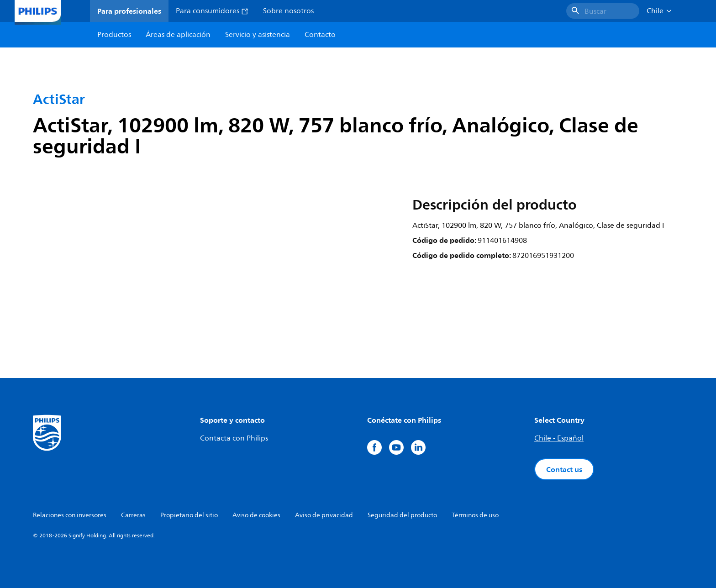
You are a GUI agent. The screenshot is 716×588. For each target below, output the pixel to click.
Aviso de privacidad (324, 515)
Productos (114, 35)
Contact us (564, 469)
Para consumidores (212, 11)
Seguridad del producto (402, 515)
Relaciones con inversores (70, 515)
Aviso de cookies (256, 515)
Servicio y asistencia (258, 35)
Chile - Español (559, 438)
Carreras (133, 515)
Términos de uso (475, 515)
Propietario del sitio (189, 515)
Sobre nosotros (288, 11)
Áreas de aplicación (178, 35)
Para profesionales (129, 11)
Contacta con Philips (234, 438)
